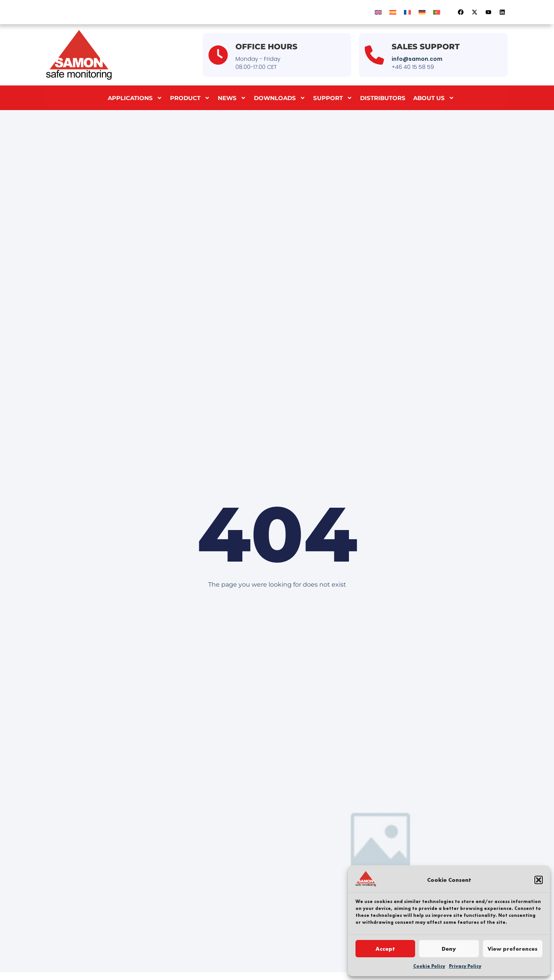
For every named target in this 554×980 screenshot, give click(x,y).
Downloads (280, 98)
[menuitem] (378, 12)
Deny (449, 949)
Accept (385, 949)
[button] (539, 880)
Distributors (383, 98)
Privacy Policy (465, 966)
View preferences (512, 949)
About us (434, 98)
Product (190, 98)
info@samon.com (417, 59)
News (232, 98)
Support (333, 98)
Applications (135, 98)
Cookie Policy (429, 966)
